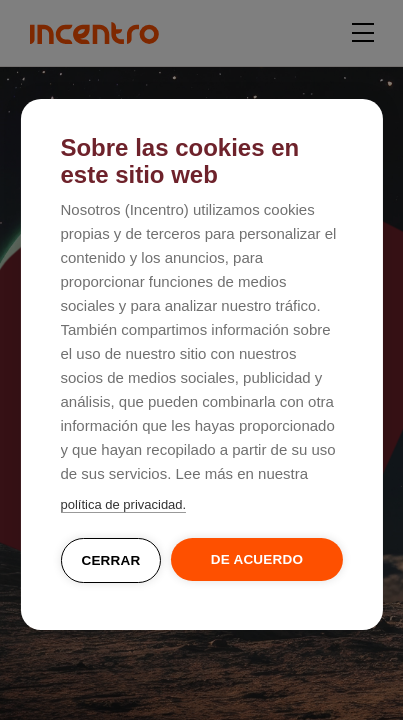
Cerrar (110, 560)
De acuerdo (257, 559)
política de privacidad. (123, 504)
